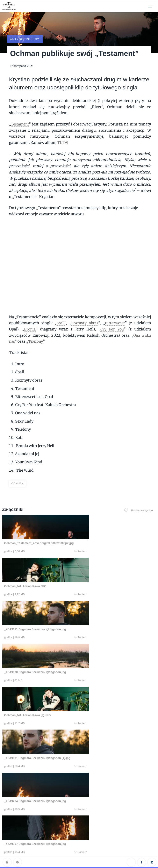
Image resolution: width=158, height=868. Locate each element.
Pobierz (43, 540)
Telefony (36, 330)
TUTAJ (63, 131)
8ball (60, 312)
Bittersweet (115, 312)
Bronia (30, 318)
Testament (20, 113)
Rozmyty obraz (85, 312)
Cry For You (112, 318)
